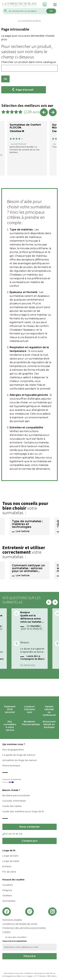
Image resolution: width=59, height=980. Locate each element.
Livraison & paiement (29, 781)
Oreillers (7, 896)
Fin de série (9, 872)
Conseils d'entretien (14, 801)
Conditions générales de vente (20, 924)
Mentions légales (12, 920)
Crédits (6, 932)
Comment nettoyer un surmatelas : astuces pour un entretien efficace (28, 568)
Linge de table (11, 861)
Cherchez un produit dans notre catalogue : (29, 62)
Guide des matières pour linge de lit (23, 811)
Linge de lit (9, 850)
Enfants (7, 866)
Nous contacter (30, 827)
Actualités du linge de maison (20, 760)
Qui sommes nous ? (14, 744)
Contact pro (30, 841)
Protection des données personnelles (24, 928)
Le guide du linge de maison (19, 755)
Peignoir (7, 890)
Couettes (8, 885)
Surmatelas (9, 901)
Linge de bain (10, 856)
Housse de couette (13, 880)
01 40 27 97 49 (12, 834)
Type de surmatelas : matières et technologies (27, 524)
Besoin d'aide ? (11, 790)
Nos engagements (13, 750)
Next (53, 112)
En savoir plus (28, 665)
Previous (44, 112)
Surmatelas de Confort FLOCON (25, 126)
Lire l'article (23, 531)
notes (52, 976)
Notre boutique (11, 766)
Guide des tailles (12, 806)
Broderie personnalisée (16, 795)
